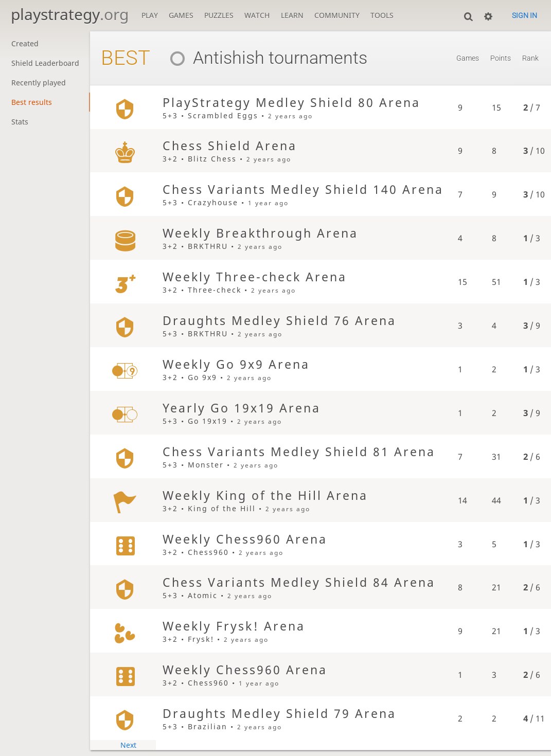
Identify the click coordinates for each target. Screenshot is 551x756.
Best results (32, 102)
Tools (382, 15)
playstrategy (70, 14)
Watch (257, 15)
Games (181, 15)
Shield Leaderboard (45, 63)
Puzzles (219, 15)
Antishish (213, 58)
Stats (20, 122)
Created (25, 43)
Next (128, 745)
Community (337, 15)
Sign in (525, 15)
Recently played (39, 83)
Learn (292, 15)
